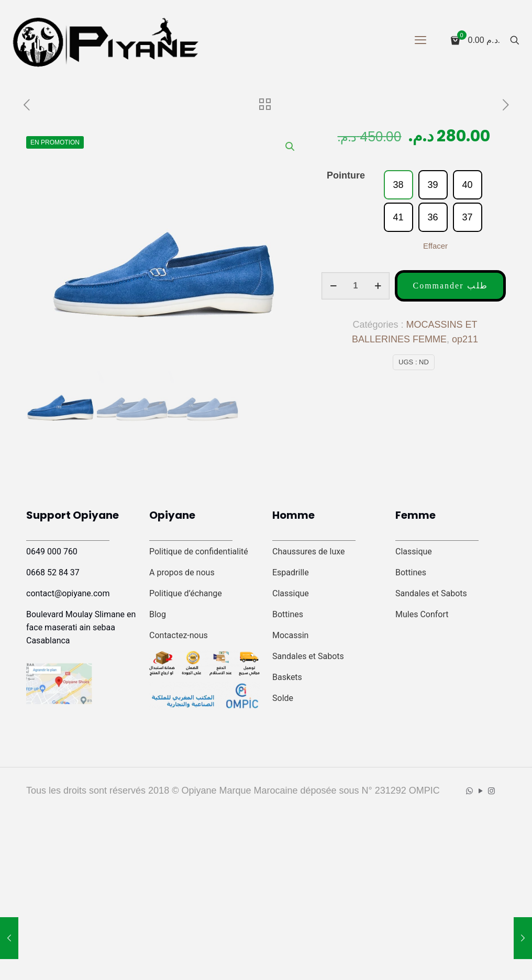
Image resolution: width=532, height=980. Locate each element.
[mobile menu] (420, 40)
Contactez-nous (179, 635)
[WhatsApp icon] (469, 791)
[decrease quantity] (333, 286)
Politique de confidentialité (199, 552)
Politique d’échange (186, 593)
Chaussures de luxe (309, 552)
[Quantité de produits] (356, 286)
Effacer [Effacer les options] (435, 246)
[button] (291, 147)
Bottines (288, 614)
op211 (465, 339)
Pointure (346, 175)
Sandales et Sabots (308, 656)
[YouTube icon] (480, 791)
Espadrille (291, 572)
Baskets (287, 677)
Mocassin (290, 635)
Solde (283, 698)
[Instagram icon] (491, 791)
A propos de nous (182, 572)
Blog (158, 614)
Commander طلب (450, 286)
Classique (291, 593)
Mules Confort (422, 614)
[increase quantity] (378, 286)
